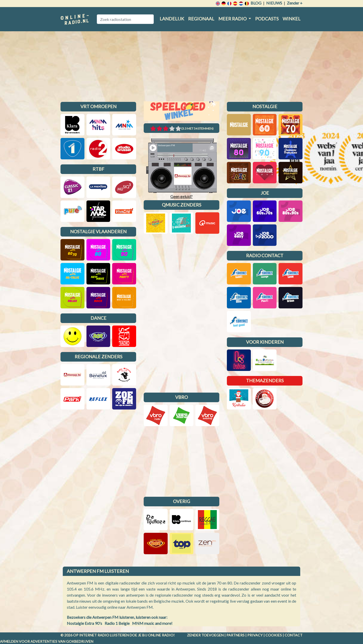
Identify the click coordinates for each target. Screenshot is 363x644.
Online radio (161, 635)
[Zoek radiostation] (125, 19)
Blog (256, 3)
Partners (235, 635)
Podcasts (267, 19)
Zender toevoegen (205, 635)
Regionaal (201, 19)
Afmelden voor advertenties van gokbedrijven (47, 641)
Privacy (255, 635)
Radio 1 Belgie (117, 623)
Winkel (292, 19)
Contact (294, 635)
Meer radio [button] (233, 19)
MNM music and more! (152, 623)
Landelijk (172, 19)
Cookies (274, 635)
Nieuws (274, 3)
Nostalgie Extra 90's (84, 623)
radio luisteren (113, 635)
